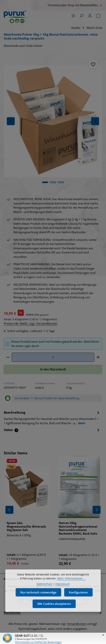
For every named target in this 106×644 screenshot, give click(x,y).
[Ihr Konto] (90, 16)
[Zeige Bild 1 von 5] (45, 182)
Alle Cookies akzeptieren (54, 612)
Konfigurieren (78, 601)
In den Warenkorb (53, 369)
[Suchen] (82, 16)
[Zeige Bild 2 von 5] (53, 182)
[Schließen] (101, 5)
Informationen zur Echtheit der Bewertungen (38, 642)
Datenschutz (44, 592)
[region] (53, 5)
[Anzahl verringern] (8, 357)
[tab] (52, 418)
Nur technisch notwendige (38, 601)
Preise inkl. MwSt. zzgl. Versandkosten (31, 324)
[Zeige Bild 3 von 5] (61, 182)
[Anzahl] (53, 357)
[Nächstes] (95, 121)
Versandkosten (77, 624)
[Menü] (73, 16)
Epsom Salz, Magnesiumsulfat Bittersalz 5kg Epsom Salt (26, 526)
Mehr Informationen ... (72, 587)
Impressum (63, 592)
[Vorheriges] (11, 121)
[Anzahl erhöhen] (98, 357)
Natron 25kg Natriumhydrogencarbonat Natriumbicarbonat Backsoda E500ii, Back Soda (78, 528)
